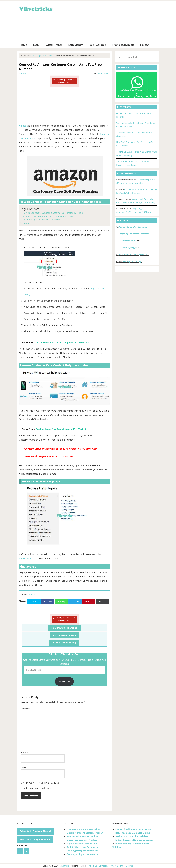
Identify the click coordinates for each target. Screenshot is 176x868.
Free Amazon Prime (127, 241)
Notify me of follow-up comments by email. (42, 783)
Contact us (103, 866)
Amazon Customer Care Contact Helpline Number (48, 216)
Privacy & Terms (117, 866)
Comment (26, 709)
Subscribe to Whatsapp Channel (36, 831)
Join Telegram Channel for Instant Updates (64, 619)
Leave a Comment (103, 73)
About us (93, 866)
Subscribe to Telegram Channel (35, 839)
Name (24, 753)
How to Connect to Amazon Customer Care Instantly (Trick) (53, 213)
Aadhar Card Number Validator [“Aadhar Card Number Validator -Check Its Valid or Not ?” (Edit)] (132, 836)
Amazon (23, 126)
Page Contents (30, 209)
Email (24, 768)
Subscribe (65, 681)
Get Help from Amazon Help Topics (43, 220)
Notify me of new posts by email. (38, 788)
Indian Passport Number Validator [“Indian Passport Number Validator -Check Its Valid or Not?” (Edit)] (134, 840)
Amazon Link (26, 558)
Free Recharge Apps (127, 248)
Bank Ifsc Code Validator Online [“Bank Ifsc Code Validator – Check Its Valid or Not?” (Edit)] (133, 833)
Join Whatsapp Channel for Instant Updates (64, 81)
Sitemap (130, 866)
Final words (28, 223)
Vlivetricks (35, 8)
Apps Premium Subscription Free (134, 255)
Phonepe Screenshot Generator (133, 227)
